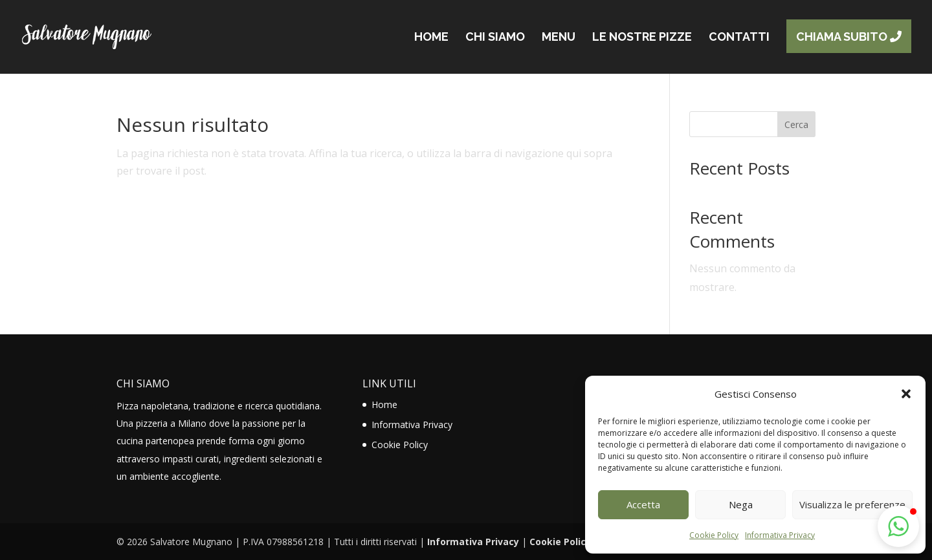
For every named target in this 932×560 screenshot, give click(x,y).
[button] (906, 394)
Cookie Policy (714, 535)
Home (384, 404)
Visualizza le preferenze (852, 504)
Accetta (643, 504)
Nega (741, 504)
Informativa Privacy (780, 535)
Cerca (796, 124)
